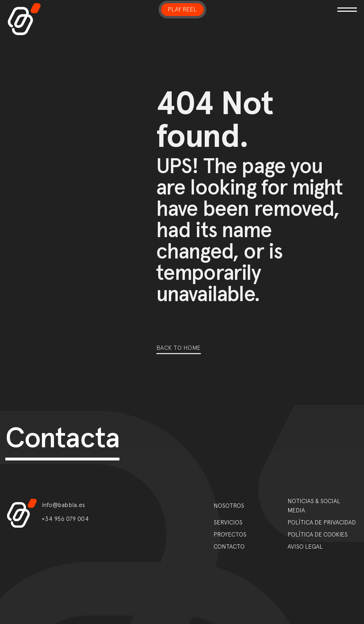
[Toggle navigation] (300, 5)
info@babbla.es (63, 505)
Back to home (179, 348)
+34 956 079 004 (65, 519)
